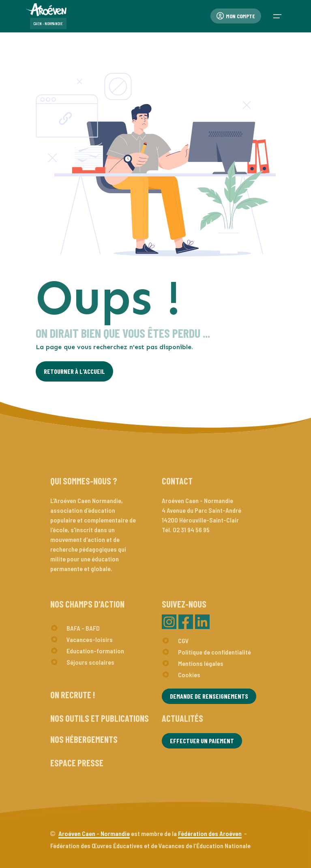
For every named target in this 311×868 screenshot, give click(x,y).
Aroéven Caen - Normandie (94, 833)
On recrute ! (73, 695)
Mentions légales (201, 663)
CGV (183, 641)
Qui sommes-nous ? (84, 481)
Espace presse (77, 763)
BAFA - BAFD (83, 628)
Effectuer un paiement (202, 741)
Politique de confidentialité (214, 652)
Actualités (182, 718)
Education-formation (95, 651)
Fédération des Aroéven (210, 833)
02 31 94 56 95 (191, 530)
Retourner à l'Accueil (74, 371)
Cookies (189, 675)
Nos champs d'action (87, 604)
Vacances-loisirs (90, 639)
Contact (177, 481)
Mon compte (236, 16)
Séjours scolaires (90, 662)
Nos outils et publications (100, 718)
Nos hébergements (84, 739)
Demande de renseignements (209, 696)
